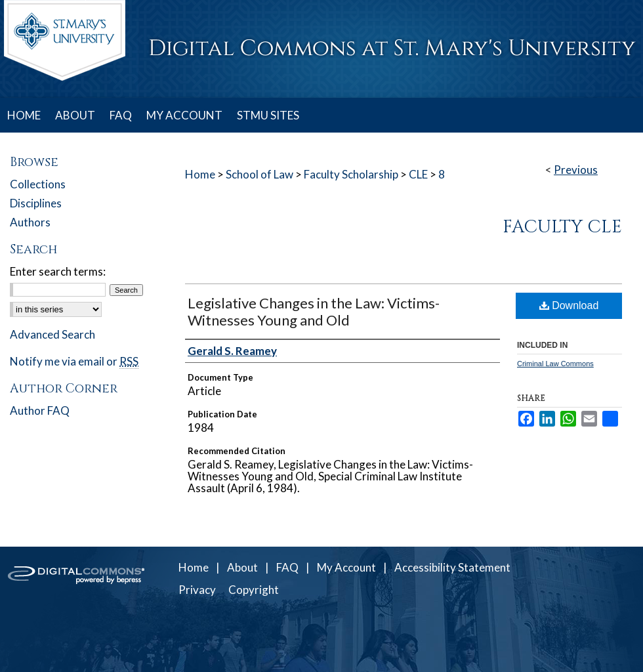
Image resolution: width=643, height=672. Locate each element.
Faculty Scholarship (351, 174)
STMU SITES (268, 115)
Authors (30, 222)
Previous (576, 170)
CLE (418, 174)
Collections (38, 184)
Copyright (254, 590)
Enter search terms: (58, 271)
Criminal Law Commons (555, 364)
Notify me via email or (74, 361)
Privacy (197, 590)
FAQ (287, 567)
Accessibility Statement (452, 567)
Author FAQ (40, 410)
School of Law (259, 174)
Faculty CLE (562, 227)
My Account (346, 567)
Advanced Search (52, 334)
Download (569, 305)
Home (200, 174)
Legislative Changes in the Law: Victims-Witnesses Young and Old (314, 311)
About (242, 567)
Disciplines (36, 203)
